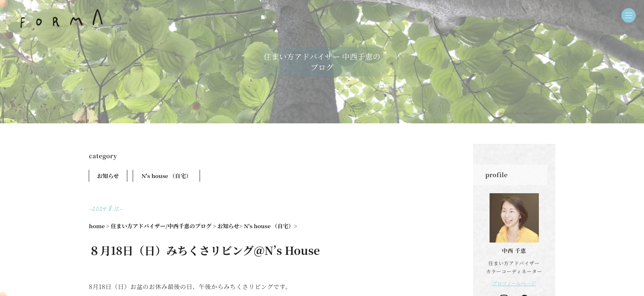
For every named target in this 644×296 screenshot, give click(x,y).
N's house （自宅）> (271, 226)
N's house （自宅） (166, 176)
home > (99, 226)
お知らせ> (230, 226)
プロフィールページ (514, 283)
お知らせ (108, 176)
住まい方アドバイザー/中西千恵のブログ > (163, 226)
